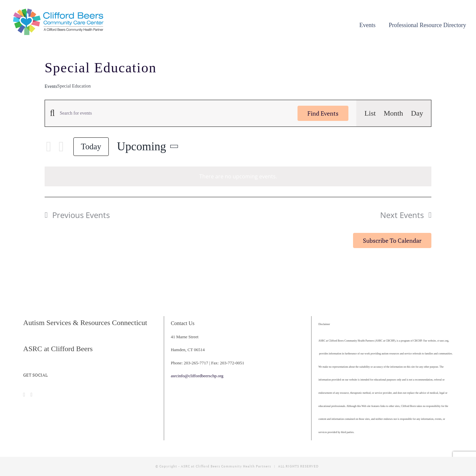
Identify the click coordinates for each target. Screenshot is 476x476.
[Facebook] (24, 395)
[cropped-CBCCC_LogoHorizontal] (59, 10)
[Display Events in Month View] (394, 113)
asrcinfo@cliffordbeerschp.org (197, 376)
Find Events (323, 113)
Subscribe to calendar (392, 240)
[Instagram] (31, 395)
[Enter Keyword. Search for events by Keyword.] (175, 113)
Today (91, 146)
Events (51, 86)
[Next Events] (61, 147)
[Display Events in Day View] (417, 113)
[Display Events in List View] (370, 113)
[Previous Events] (49, 147)
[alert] (238, 177)
